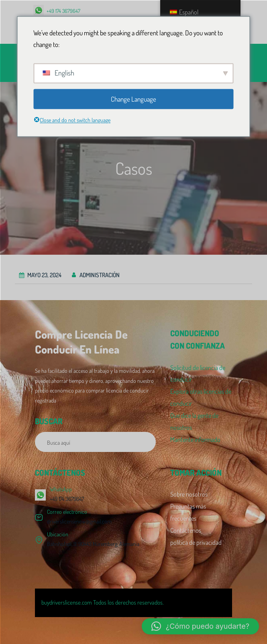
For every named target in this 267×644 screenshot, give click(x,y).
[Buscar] (145, 442)
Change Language (133, 99)
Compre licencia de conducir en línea (81, 342)
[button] (200, 626)
